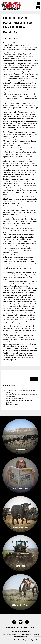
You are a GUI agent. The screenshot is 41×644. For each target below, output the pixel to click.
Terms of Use (16, 634)
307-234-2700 (15, 631)
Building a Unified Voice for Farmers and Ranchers (19, 401)
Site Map (24, 634)
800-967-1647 (26, 631)
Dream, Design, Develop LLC (27, 640)
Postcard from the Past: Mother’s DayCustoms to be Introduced (21, 395)
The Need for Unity (12, 404)
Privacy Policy (6, 634)
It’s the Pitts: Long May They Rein (17, 398)
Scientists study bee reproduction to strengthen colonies (21, 391)
